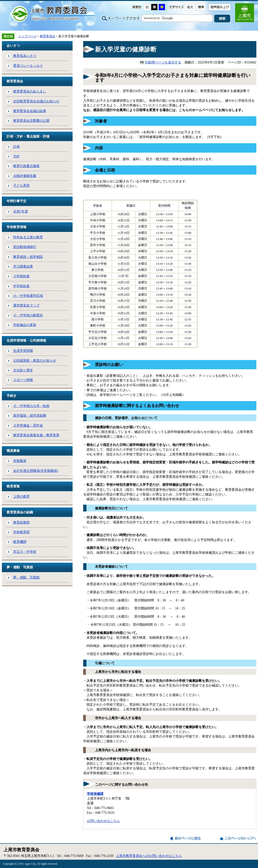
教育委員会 (47, 36)
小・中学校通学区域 (28, 296)
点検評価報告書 (25, 176)
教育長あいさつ (25, 56)
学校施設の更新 (25, 325)
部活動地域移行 (25, 247)
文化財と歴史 (23, 370)
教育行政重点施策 (26, 166)
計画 (16, 147)
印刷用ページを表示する (163, 62)
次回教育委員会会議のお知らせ (36, 101)
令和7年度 (21, 211)
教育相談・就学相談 (28, 257)
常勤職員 (20, 461)
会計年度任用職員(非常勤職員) (36, 471)
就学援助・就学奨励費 (30, 415)
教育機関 (20, 542)
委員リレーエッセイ (28, 66)
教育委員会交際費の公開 (31, 121)
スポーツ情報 (23, 380)
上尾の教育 (21, 496)
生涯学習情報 (23, 351)
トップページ (28, 36)
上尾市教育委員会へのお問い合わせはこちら (149, 856)
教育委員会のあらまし (30, 91)
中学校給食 (21, 286)
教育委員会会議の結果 (30, 111)
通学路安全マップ (26, 305)
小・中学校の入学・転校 (31, 406)
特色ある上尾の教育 (28, 237)
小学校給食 (21, 276)
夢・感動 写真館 (26, 577)
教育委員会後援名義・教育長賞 (36, 435)
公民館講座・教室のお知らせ (35, 361)
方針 (16, 156)
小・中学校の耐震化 (28, 315)
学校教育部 (21, 532)
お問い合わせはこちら (103, 821)
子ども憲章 (21, 185)
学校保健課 (95, 794)
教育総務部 (21, 522)
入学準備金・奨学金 (28, 425)
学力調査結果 (23, 266)
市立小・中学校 (25, 552)
